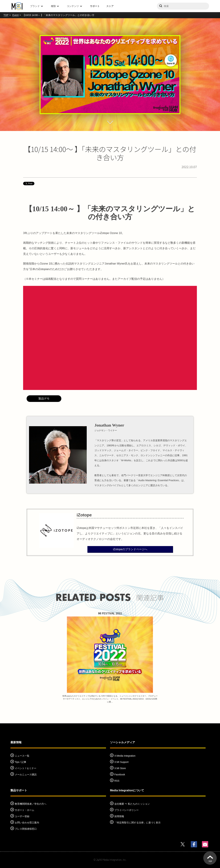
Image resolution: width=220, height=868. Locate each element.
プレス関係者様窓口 (26, 829)
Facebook (120, 775)
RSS (117, 781)
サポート (95, 6)
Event (15, 15)
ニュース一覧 (22, 756)
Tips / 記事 (21, 762)
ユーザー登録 (22, 816)
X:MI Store (120, 768)
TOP (6, 15)
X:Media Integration (125, 756)
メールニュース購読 (26, 775)
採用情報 (119, 816)
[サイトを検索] (183, 6)
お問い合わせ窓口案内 (27, 823)
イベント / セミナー (26, 768)
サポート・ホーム (25, 810)
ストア (110, 6)
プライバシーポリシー (127, 810)
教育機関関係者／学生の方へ (31, 804)
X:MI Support (121, 762)
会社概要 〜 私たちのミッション (132, 804)
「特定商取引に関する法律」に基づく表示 (137, 823)
